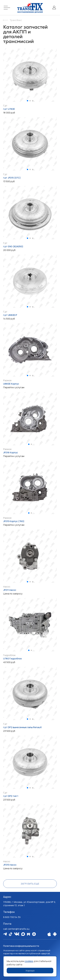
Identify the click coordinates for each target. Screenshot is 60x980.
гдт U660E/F (10, 315)
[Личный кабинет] (54, 8)
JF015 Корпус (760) (14, 521)
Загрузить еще (30, 884)
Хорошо (30, 971)
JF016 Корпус (11, 452)
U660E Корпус (11, 384)
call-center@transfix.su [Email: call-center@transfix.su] (16, 929)
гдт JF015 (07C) (12, 178)
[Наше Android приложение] (55, 934)
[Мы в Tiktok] (10, 934)
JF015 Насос (10, 865)
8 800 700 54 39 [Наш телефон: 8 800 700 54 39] (12, 917)
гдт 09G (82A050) (13, 246)
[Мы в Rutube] (29, 934)
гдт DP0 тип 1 (11, 796)
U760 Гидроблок (12, 659)
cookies (29, 961)
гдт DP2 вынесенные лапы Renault (22, 727)
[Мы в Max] (23, 934)
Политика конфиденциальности (21, 946)
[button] (28, 101)
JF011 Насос (10, 590)
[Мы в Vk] (17, 934)
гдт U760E (9, 109)
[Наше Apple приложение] (49, 934)
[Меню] (7, 8)
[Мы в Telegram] (5, 934)
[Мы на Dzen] (34, 934)
